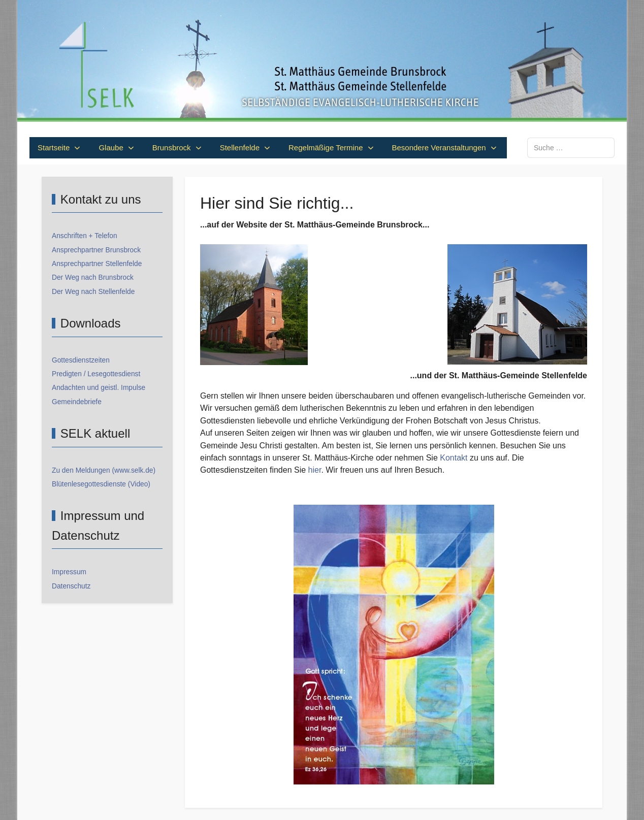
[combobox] (571, 147)
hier (315, 470)
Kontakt (454, 458)
